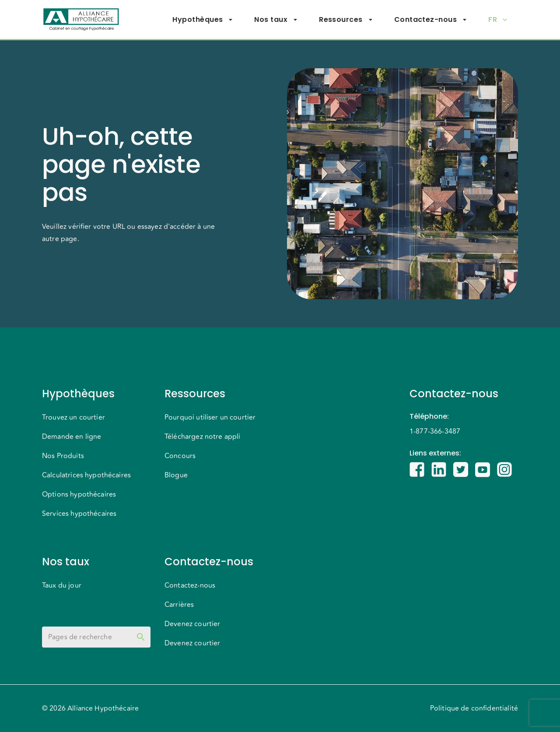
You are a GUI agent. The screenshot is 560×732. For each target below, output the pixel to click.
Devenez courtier (192, 624)
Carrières (179, 605)
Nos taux (276, 20)
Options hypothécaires (79, 494)
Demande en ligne (72, 437)
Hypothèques (203, 20)
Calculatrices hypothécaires (86, 475)
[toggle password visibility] (141, 637)
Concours (180, 456)
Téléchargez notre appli (202, 437)
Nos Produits (63, 456)
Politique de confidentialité (474, 708)
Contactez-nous (431, 20)
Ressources (346, 20)
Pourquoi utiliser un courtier (210, 417)
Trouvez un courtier (73, 417)
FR (498, 20)
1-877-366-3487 (435, 431)
